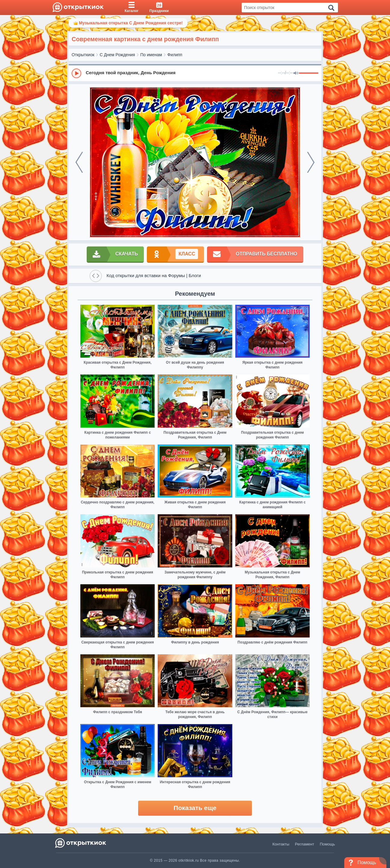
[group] (195, 73)
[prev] (79, 162)
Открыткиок (83, 55)
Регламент (305, 844)
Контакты (281, 844)
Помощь (327, 844)
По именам (151, 55)
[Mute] (296, 73)
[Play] (76, 73)
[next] (311, 162)
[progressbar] (309, 73)
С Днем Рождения (117, 55)
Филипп (175, 55)
